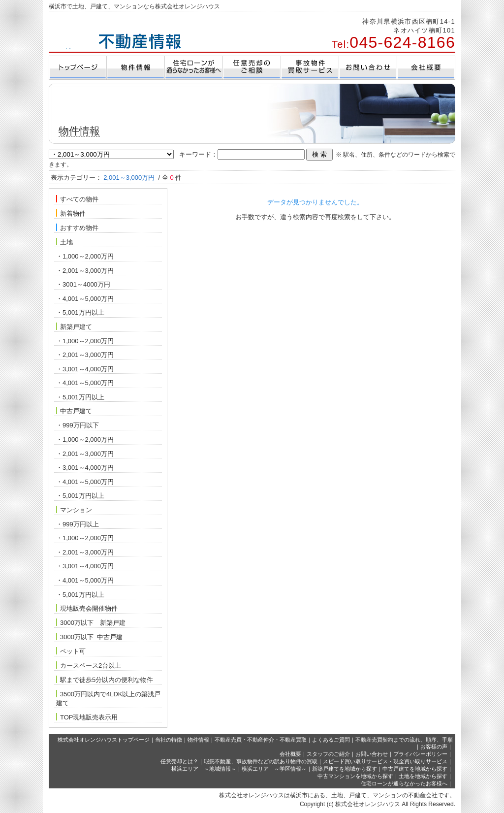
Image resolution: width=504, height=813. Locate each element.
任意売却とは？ (179, 761)
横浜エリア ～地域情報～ (204, 769)
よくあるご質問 (331, 740)
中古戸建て (74, 411)
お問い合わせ (372, 754)
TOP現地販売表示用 (87, 717)
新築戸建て (74, 326)
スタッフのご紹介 (328, 754)
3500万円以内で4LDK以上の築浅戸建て (108, 698)
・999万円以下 (78, 425)
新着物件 (71, 213)
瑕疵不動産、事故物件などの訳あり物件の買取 (261, 761)
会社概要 (290, 754)
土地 (64, 242)
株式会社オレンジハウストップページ (104, 740)
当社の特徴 (169, 740)
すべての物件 (77, 199)
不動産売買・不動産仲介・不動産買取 (261, 740)
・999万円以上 (78, 524)
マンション (74, 510)
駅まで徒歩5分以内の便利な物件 (105, 680)
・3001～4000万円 (83, 284)
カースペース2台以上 (89, 665)
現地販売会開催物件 (87, 608)
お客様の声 (434, 747)
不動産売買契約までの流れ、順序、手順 (404, 740)
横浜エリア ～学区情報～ (274, 769)
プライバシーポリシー (420, 754)
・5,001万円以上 (80, 312)
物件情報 (198, 740)
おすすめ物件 (77, 228)
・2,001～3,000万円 (85, 271)
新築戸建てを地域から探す (345, 769)
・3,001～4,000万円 (85, 369)
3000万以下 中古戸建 (89, 637)
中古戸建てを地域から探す (415, 769)
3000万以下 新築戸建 (91, 622)
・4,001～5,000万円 (85, 299)
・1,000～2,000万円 (85, 256)
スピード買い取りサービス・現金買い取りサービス (385, 761)
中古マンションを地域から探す (355, 776)
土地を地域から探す (423, 776)
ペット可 (71, 651)
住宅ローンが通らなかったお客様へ (404, 783)
